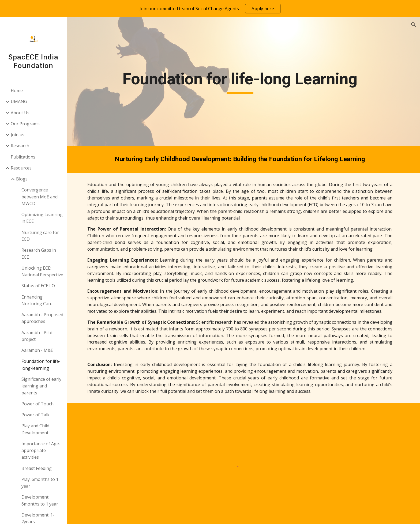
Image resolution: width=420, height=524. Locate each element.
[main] (243, 81)
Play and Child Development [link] (35, 429)
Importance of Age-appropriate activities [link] (41, 451)
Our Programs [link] (25, 124)
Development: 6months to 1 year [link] (40, 500)
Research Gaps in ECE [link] (39, 253)
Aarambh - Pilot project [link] (37, 336)
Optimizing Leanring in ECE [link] (42, 218)
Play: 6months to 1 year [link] (40, 483)
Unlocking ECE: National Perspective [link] (42, 271)
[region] (210, 9)
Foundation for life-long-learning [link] (41, 365)
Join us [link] (18, 135)
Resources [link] (21, 168)
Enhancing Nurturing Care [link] (37, 300)
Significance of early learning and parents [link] (41, 386)
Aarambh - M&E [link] (37, 350)
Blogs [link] (22, 179)
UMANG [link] (19, 101)
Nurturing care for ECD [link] (40, 236)
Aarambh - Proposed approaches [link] (42, 318)
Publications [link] (23, 157)
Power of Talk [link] (35, 415)
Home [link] (17, 91)
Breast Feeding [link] (37, 468)
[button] (414, 25)
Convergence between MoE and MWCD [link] (40, 197)
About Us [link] (20, 113)
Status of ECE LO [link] (38, 286)
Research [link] (20, 146)
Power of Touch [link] (37, 404)
